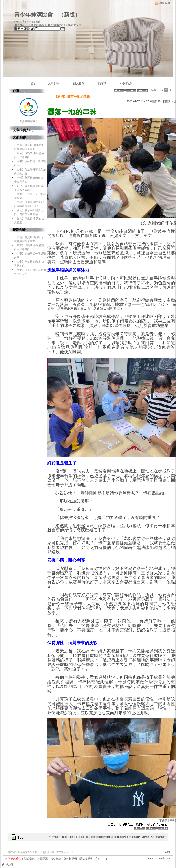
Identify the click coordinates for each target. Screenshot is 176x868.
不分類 (163, 821)
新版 (69, 15)
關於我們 (29, 859)
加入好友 (20, 25)
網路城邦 (165, 3)
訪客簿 (102, 83)
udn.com (166, 859)
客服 (98, 859)
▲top (168, 852)
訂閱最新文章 (74, 25)
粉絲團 (10, 865)
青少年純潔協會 (34, 15)
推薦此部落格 (36, 25)
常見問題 (42, 859)
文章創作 (54, 83)
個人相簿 (79, 83)
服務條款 (56, 859)
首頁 (34, 83)
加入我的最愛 (55, 25)
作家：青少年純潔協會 (27, 22)
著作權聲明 (70, 859)
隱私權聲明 (86, 859)
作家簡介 (126, 83)
